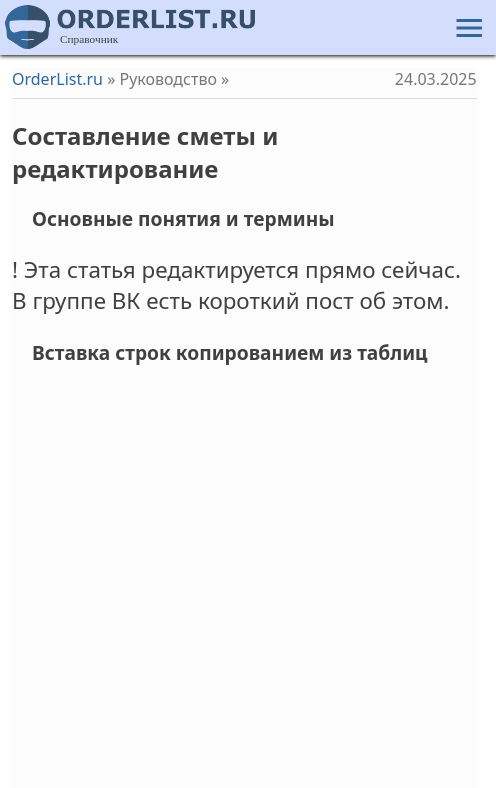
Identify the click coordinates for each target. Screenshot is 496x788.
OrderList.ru (57, 79)
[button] (467, 25)
